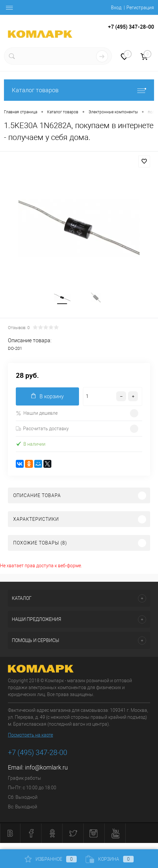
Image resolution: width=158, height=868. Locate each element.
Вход (116, 8)
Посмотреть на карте (30, 735)
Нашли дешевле (37, 413)
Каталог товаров (79, 90)
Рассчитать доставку (42, 429)
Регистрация (140, 8)
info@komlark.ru (46, 767)
